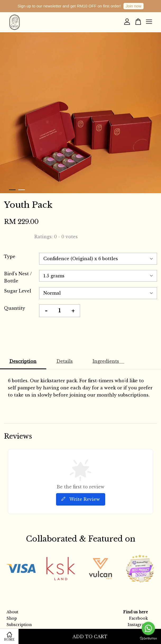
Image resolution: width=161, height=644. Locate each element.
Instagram (138, 625)
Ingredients (108, 361)
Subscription (19, 625)
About (12, 612)
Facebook (138, 618)
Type (10, 256)
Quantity (15, 308)
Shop (12, 618)
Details (65, 361)
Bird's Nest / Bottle (18, 277)
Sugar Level (18, 291)
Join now (133, 6)
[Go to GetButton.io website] (148, 639)
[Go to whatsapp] (148, 628)
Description (23, 361)
